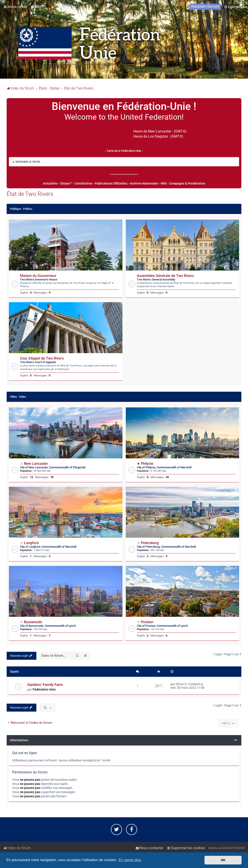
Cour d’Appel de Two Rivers (42, 358)
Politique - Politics (21, 209)
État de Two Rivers (30, 194)
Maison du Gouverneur (38, 276)
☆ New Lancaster (34, 464)
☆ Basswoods (31, 622)
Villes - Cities (18, 397)
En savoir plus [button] (130, 860)
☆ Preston (145, 622)
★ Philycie (145, 464)
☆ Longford (29, 543)
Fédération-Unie (44, 689)
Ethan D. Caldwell (188, 684)
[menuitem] (36, 7)
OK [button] (223, 860)
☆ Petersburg (148, 543)
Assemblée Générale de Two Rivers (165, 276)
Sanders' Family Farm (45, 685)
